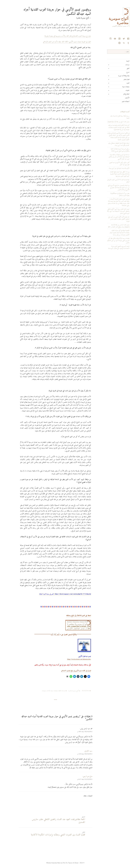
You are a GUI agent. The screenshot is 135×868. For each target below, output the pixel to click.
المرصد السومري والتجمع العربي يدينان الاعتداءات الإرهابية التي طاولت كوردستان (112, 247)
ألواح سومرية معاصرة (67, 691)
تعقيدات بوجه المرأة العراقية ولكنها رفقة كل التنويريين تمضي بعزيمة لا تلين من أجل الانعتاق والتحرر (112, 241)
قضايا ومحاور (120, 79)
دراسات (121, 65)
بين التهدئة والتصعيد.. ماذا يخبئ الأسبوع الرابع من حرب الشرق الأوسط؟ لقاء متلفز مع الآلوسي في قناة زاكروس (112, 188)
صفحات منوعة (119, 87)
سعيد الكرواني (82, 751)
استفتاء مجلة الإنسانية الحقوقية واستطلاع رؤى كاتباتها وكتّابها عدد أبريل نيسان (112, 144)
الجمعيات (121, 90)
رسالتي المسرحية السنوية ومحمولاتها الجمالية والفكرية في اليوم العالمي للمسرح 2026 (114, 150)
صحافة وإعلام (120, 94)
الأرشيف (121, 98)
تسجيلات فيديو (119, 101)
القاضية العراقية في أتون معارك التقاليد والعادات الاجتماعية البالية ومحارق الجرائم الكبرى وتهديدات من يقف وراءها (113, 233)
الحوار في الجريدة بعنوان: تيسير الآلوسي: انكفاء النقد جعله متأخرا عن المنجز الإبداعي (61, 42)
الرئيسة (121, 61)
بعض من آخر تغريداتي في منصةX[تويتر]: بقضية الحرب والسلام (113, 194)
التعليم (122, 68)
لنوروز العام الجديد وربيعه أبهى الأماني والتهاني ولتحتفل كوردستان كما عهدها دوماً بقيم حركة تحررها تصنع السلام (112, 211)
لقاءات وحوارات (40, 691)
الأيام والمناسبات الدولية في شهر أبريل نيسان (113, 168)
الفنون (122, 83)
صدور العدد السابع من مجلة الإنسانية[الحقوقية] (112, 122)
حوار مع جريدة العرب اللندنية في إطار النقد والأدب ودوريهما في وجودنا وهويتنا (61, 36)
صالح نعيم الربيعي (81, 776)
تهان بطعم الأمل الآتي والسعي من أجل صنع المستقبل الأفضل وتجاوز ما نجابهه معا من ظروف (112, 219)
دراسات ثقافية (55, 691)
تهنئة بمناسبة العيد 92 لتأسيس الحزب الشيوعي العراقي (112, 181)
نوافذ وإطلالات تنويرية (117, 76)
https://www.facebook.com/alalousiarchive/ (73, 659)
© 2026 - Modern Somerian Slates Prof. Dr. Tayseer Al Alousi (59, 863)
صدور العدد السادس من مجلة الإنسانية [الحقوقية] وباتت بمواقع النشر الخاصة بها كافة (112, 226)
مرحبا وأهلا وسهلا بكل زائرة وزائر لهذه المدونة (113, 117)
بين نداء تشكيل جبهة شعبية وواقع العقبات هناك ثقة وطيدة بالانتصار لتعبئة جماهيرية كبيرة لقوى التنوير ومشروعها (113, 174)
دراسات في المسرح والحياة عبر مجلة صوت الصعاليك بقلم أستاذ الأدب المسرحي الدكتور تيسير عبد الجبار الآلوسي (113, 157)
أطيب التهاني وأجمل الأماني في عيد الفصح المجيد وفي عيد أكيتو (113, 164)
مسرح (121, 72)
